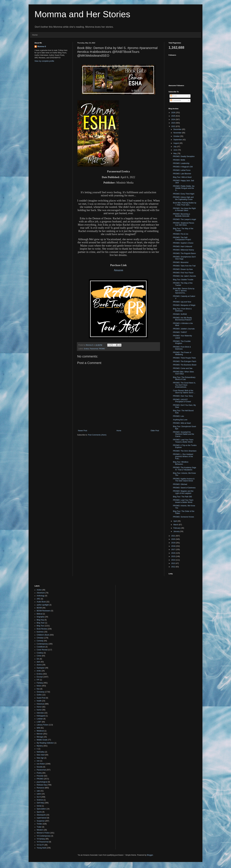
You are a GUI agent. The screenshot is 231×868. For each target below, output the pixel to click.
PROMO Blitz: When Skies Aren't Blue (183, 373)
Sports (39, 812)
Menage (40, 737)
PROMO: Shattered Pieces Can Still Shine (183, 224)
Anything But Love (180, 420)
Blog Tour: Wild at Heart (182, 177)
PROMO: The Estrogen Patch (185, 361)
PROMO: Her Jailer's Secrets (184, 276)
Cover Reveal (42, 650)
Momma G (42, 47)
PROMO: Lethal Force (182, 170)
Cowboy (40, 653)
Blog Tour (40, 626)
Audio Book (41, 602)
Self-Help (40, 803)
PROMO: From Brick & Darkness (182, 348)
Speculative (41, 809)
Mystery (40, 746)
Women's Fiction (43, 833)
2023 (174, 123)
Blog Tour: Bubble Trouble (183, 280)
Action (39, 590)
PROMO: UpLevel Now (182, 302)
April (175, 521)
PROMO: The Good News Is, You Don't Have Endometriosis (184, 385)
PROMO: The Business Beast (185, 365)
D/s (38, 659)
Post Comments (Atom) (97, 435)
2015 (174, 556)
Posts (173, 96)
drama (39, 665)
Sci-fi (39, 797)
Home (35, 35)
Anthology (41, 596)
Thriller (39, 824)
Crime (39, 656)
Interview (40, 713)
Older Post (155, 431)
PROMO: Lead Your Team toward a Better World (183, 501)
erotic (39, 671)
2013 (174, 563)
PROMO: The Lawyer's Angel (184, 219)
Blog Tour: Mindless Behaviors (181, 463)
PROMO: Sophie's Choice (183, 243)
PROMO (102, 349)
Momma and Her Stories (82, 14)
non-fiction (41, 764)
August (176, 143)
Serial (39, 806)
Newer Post (82, 431)
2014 (174, 560)
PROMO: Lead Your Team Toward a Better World (183, 441)
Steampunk (41, 815)
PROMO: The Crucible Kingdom (182, 342)
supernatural (42, 818)
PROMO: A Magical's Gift (183, 167)
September (178, 140)
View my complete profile (44, 61)
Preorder (40, 776)
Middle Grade (42, 740)
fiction (39, 686)
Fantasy (40, 683)
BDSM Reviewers (44, 611)
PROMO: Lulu (178, 416)
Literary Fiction (43, 725)
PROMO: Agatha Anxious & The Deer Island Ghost (184, 480)
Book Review (42, 629)
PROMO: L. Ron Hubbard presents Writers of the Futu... (183, 456)
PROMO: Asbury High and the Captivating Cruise (183, 198)
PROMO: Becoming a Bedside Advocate (181, 215)
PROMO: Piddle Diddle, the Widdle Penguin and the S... (184, 188)
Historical (40, 704)
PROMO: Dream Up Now (183, 269)
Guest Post (41, 698)
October (177, 136)
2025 (174, 116)
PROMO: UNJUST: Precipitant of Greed (182, 401)
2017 (174, 550)
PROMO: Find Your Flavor (183, 273)
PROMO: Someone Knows (183, 517)
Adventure (41, 593)
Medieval (40, 731)
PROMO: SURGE (180, 314)
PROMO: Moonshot (181, 262)
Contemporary (42, 644)
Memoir (40, 734)
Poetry (39, 773)
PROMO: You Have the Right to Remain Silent (184, 209)
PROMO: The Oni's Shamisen (185, 451)
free (38, 689)
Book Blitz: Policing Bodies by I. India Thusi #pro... (185, 204)
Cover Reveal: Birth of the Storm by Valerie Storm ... (184, 392)
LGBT (39, 722)
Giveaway (41, 692)
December (178, 129)
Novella (40, 767)
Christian (40, 638)
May (175, 153)
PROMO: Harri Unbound (183, 247)
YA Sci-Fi (40, 845)
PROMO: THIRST (180, 332)
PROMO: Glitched (180, 484)
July (175, 147)
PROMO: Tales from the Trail (184, 266)
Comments (176, 101)
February (177, 528)
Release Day (42, 785)
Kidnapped (41, 716)
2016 (174, 553)
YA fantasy (41, 839)
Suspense (41, 821)
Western (40, 830)
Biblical (39, 614)
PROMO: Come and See (183, 368)
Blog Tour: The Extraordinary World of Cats (184, 378)
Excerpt (40, 677)
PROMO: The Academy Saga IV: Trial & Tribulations (185, 469)
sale (38, 791)
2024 (174, 120)
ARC (39, 599)
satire (39, 794)
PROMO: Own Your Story (183, 396)
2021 (174, 536)
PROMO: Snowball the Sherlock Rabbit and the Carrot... (183, 434)
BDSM (39, 608)
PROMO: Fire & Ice (181, 234)
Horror (39, 707)
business (40, 632)
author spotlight (43, 605)
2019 (174, 543)
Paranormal (94, 349)
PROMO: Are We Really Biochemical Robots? (182, 319)
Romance (40, 788)
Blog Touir (41, 623)
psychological (42, 782)
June (176, 150)
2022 (174, 126)
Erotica (86, 349)
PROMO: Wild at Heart (182, 423)
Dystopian (41, 668)
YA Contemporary (44, 836)
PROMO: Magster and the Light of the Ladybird (183, 492)
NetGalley (41, 752)
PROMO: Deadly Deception (184, 156)
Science (40, 800)
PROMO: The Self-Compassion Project (182, 239)
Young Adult (41, 848)
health (39, 701)
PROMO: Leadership (181, 163)
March (176, 525)
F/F (38, 680)
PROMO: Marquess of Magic (184, 305)
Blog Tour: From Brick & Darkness (182, 310)
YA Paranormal (43, 842)
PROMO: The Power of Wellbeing (182, 353)
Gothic (39, 695)
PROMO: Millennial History (183, 250)
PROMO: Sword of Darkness (184, 488)
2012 (174, 567)
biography (41, 617)
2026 (174, 113)
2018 (174, 546)
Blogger (150, 855)
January (177, 531)
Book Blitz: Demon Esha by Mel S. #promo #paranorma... (184, 291)
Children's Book (43, 635)
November (178, 133)
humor (39, 710)
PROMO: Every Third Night (184, 194)
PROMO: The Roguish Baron (184, 253)
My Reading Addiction (45, 743)
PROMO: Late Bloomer (182, 174)
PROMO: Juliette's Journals (184, 329)
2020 (174, 539)
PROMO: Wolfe (179, 160)
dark (38, 662)
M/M (38, 728)
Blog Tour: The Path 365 (182, 497)
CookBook (41, 647)
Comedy (40, 641)
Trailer (39, 827)
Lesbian (40, 719)
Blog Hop (40, 620)
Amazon (118, 270)
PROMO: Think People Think (184, 358)
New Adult (41, 755)
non (38, 761)
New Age (40, 758)
